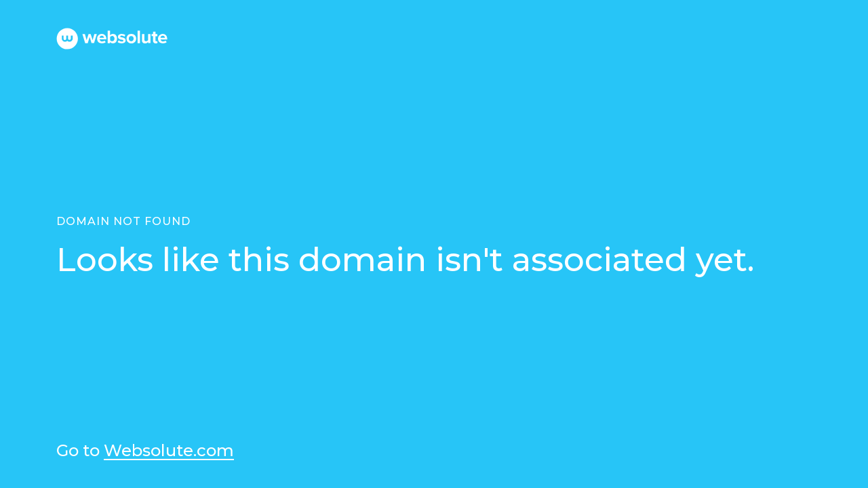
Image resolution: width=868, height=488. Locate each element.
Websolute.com (169, 451)
